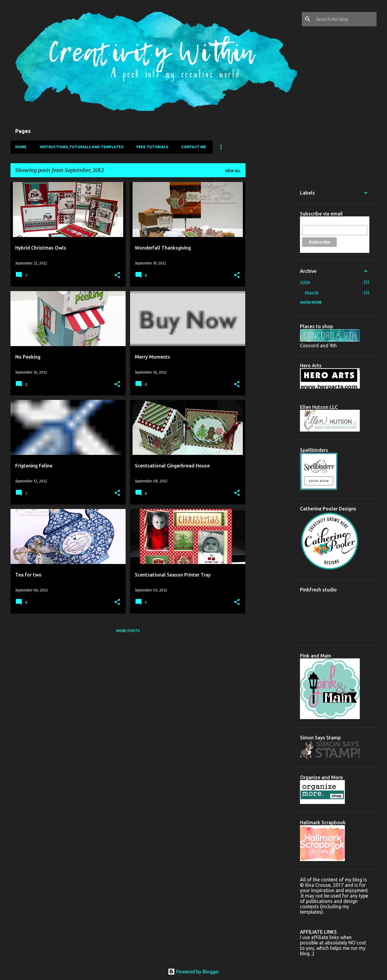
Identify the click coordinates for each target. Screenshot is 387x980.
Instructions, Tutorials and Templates (81, 147)
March (312, 293)
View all (233, 171)
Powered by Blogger (193, 972)
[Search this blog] (345, 19)
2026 (305, 282)
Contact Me (194, 147)
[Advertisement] (269, 272)
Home (21, 147)
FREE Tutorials (152, 147)
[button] (117, 275)
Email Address (315, 222)
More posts (128, 631)
